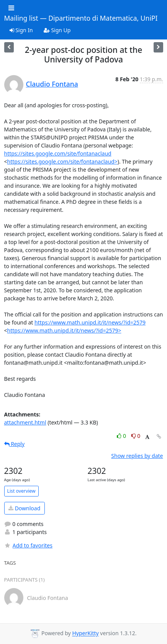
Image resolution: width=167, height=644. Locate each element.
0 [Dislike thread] (136, 436)
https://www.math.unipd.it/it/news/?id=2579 (90, 322)
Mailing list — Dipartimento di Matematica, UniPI (81, 18)
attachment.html (25, 422)
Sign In (21, 30)
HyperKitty (85, 633)
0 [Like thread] (122, 436)
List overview (21, 491)
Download (24, 508)
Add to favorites (28, 545)
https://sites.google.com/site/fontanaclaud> (62, 161)
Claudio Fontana (52, 84)
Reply (15, 444)
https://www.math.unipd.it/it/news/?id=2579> (64, 330)
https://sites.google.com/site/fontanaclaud (58, 153)
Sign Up (57, 30)
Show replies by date (137, 456)
